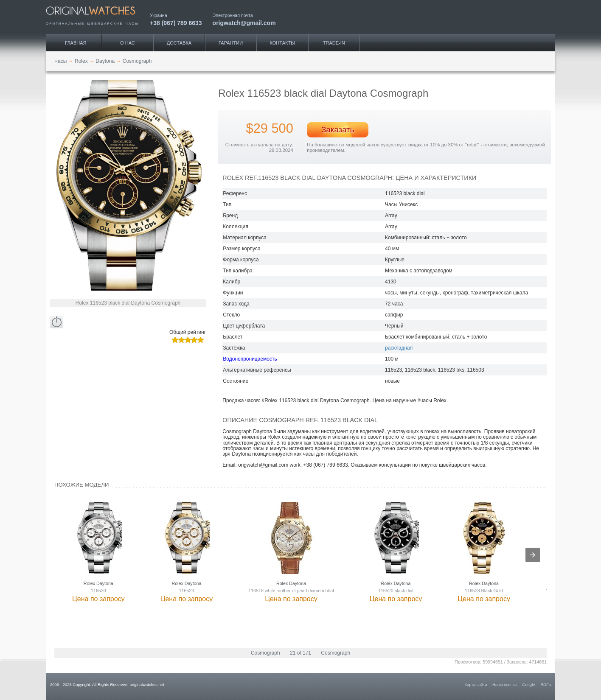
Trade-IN (334, 43)
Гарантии (231, 43)
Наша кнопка (504, 685)
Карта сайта (476, 685)
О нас (128, 43)
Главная (76, 43)
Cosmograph (265, 653)
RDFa (546, 685)
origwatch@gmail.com (244, 23)
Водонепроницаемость (250, 359)
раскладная (399, 348)
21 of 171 (300, 653)
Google (529, 685)
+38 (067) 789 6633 (176, 23)
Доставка (179, 43)
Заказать (338, 130)
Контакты (282, 43)
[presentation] (533, 555)
